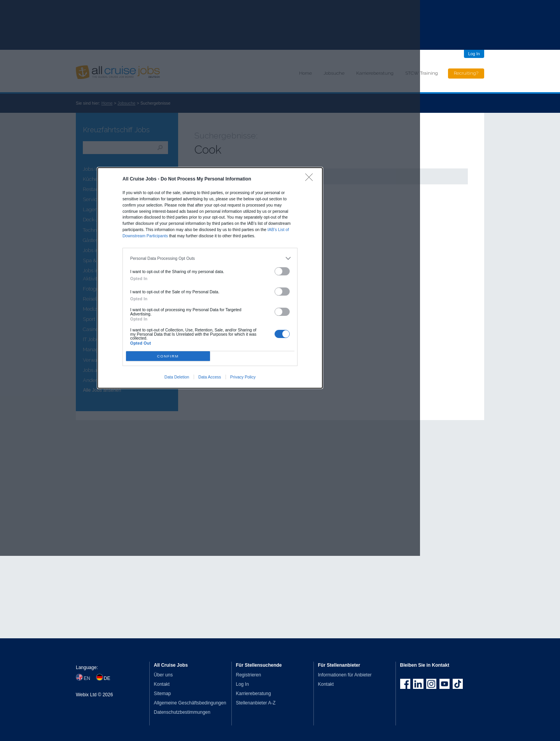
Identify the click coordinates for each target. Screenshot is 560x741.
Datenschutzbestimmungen (182, 712)
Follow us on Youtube (444, 684)
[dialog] (210, 278)
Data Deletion (177, 377)
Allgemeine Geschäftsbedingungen (190, 703)
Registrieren (249, 675)
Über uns (164, 675)
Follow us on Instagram (431, 684)
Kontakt (162, 684)
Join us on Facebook (405, 684)
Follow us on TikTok (458, 684)
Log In (474, 54)
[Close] (311, 179)
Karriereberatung (254, 694)
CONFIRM (168, 356)
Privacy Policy (243, 377)
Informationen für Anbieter (345, 675)
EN (87, 678)
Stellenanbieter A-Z (256, 703)
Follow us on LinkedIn (418, 684)
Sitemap (163, 694)
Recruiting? (466, 73)
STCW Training (422, 73)
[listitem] (210, 259)
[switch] (282, 271)
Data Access (210, 377)
